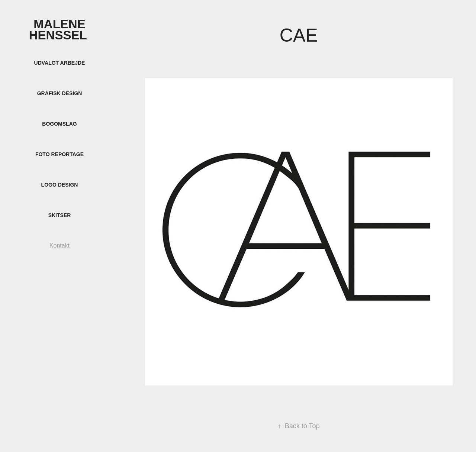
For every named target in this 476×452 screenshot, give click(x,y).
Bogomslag (59, 124)
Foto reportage (59, 154)
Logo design (60, 185)
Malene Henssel (59, 30)
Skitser (60, 215)
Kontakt (59, 246)
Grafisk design (60, 93)
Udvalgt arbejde (60, 63)
